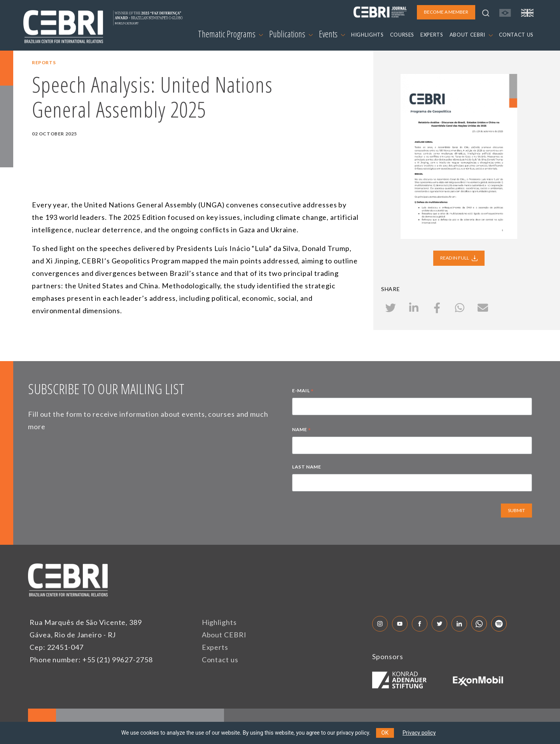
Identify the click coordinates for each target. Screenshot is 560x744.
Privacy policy (419, 733)
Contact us (220, 660)
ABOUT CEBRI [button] (471, 35)
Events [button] (332, 34)
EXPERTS (432, 35)
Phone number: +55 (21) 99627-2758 (91, 660)
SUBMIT (516, 510)
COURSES (402, 35)
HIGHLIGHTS (367, 35)
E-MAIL (303, 391)
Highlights (219, 622)
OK (385, 733)
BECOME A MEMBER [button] (446, 12)
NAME (302, 430)
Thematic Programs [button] (230, 34)
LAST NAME (306, 467)
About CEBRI (224, 635)
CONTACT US (516, 35)
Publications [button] (291, 34)
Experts (215, 647)
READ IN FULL (459, 258)
